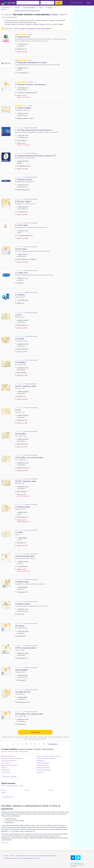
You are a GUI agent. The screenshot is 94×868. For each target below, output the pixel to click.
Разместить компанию (77, 3)
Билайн (20, 339)
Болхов (3, 790)
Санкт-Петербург (24, 858)
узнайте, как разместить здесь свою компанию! (36, 29)
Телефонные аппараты (43, 763)
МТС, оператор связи (26, 386)
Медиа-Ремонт (23, 604)
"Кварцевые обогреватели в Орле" (31, 62)
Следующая (53, 744)
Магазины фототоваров (8, 761)
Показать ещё (35, 732)
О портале (12, 856)
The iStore (21, 249)
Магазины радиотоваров (43, 770)
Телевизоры (40, 772)
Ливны (3, 793)
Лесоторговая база (25, 556)
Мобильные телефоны (7, 756)
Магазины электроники (43, 768)
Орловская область (13, 786)
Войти (89, 3)
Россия (3, 786)
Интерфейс (21, 670)
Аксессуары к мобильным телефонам (11, 758)
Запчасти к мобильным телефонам (46, 758)
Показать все (5, 843)
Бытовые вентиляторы (43, 765)
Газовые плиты (5, 772)
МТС (18, 315)
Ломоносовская (35, 858)
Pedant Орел (22, 582)
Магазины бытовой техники (9, 765)
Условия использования (32, 856)
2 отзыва (30, 34)
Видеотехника (5, 770)
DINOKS (20, 295)
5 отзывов (30, 82)
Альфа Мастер (23, 692)
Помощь (6, 856)
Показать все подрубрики (10, 777)
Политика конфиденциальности (48, 856)
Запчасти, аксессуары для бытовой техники (48, 756)
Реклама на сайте (20, 856)
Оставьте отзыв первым (31, 128)
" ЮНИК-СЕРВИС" (23, 108)
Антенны (4, 768)
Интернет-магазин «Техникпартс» (31, 84)
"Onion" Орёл (21, 225)
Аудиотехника (5, 763)
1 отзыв (29, 60)
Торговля (4, 752)
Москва (6, 858)
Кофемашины (40, 761)
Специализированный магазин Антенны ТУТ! (36, 156)
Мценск (27, 790)
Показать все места (8, 797)
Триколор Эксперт (24, 179)
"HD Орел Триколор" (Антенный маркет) (33, 130)
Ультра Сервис (23, 507)
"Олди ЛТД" (21, 273)
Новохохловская (15, 858)
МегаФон (20, 362)
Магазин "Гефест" (23, 201)
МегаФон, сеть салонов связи (29, 457)
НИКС (19, 532)
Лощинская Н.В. (23, 37)
